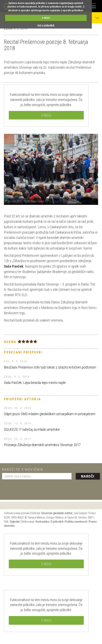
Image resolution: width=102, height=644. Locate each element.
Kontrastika (42, 522)
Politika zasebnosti (76, 522)
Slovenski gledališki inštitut (57, 513)
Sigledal (14, 522)
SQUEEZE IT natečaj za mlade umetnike (32, 429)
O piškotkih (57, 522)
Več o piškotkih (46, 25)
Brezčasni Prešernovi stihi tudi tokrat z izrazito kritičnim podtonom (50, 367)
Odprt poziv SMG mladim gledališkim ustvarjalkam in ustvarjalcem (50, 414)
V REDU (46, 18)
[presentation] (32, 488)
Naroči (88, 476)
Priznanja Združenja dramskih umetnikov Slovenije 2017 (42, 445)
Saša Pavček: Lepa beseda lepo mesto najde (35, 383)
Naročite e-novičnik (23, 469)
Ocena (10, 342)
